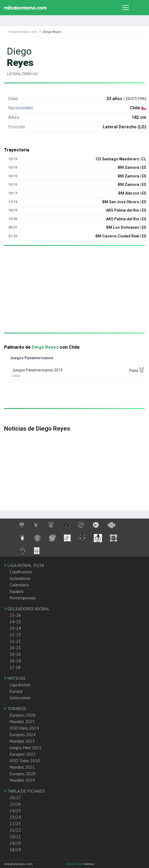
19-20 (15, 654)
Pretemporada (23, 598)
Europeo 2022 (23, 754)
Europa (16, 691)
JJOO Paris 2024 (24, 728)
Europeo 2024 (23, 735)
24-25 (15, 622)
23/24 (15, 817)
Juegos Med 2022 (26, 748)
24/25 (15, 810)
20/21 (15, 837)
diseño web (75, 864)
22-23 (15, 635)
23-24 (15, 628)
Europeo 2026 (23, 715)
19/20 (15, 843)
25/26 (15, 804)
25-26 (15, 615)
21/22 (15, 830)
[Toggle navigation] (126, 8)
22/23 (15, 824)
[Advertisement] (72, 295)
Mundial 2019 (22, 780)
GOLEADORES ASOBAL (27, 609)
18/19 (15, 850)
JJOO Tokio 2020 (25, 761)
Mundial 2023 (22, 741)
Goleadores (20, 578)
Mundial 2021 (22, 767)
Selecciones (20, 698)
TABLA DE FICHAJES (24, 791)
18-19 (15, 661)
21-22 (15, 641)
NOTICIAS (15, 678)
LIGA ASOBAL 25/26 (24, 565)
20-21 (15, 648)
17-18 (15, 667)
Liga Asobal (20, 685)
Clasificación (21, 572)
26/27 (15, 797)
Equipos (17, 591)
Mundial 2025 (22, 721)
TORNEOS (15, 708)
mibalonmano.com (23, 32)
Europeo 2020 (23, 774)
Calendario (19, 585)
